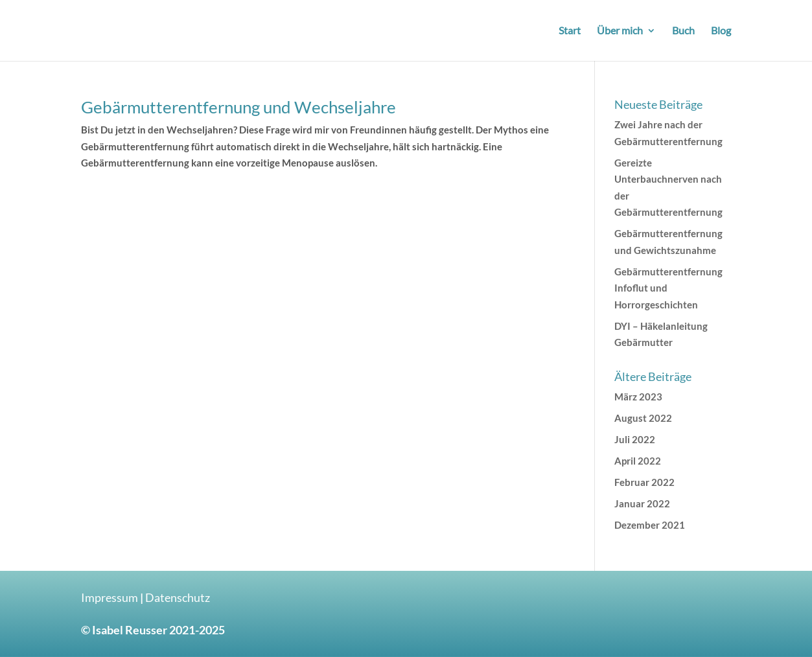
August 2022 (643, 418)
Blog (721, 31)
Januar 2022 (642, 503)
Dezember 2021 (650, 525)
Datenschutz (178, 597)
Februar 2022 (644, 482)
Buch (683, 31)
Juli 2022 (635, 439)
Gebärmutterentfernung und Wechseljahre (238, 107)
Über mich (620, 31)
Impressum (110, 597)
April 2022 (638, 461)
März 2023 (638, 397)
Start (570, 31)
